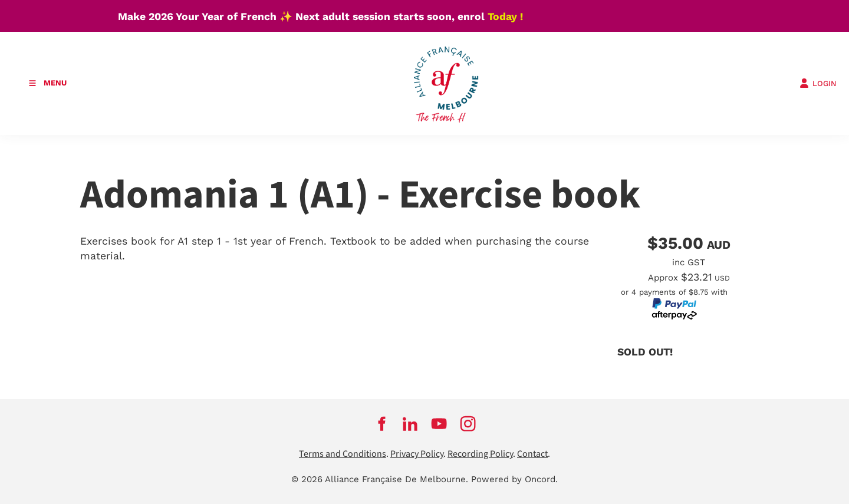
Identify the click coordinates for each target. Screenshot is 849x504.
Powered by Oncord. (514, 479)
